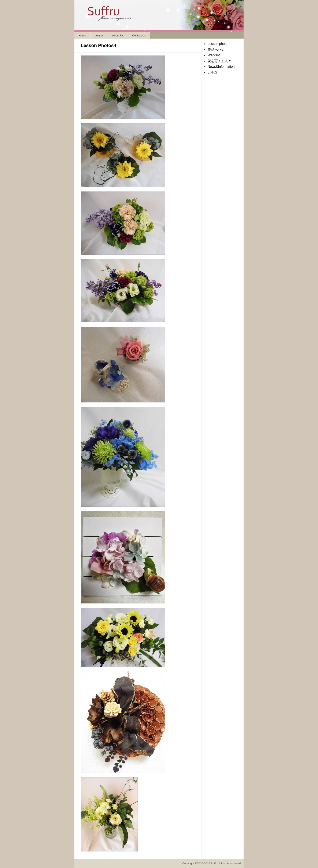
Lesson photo (218, 44)
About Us (118, 35)
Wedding (214, 55)
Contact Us (139, 35)
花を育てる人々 (219, 61)
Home (82, 35)
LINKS (212, 72)
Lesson (99, 35)
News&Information (221, 67)
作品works (215, 49)
